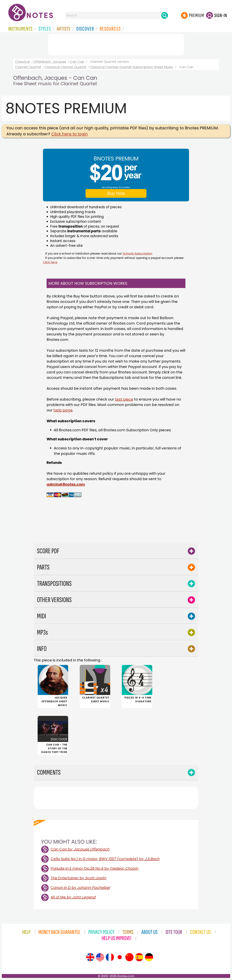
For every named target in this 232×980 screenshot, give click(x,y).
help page (63, 410)
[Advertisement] (116, 44)
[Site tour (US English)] (100, 957)
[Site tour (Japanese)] (120, 957)
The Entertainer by (78, 878)
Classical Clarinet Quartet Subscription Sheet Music (132, 67)
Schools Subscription (137, 254)
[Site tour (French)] (110, 957)
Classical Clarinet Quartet (66, 67)
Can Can (77, 62)
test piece (124, 399)
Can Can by (80, 849)
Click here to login (70, 134)
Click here (50, 262)
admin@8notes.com (66, 484)
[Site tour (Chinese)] (129, 957)
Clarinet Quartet (28, 67)
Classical (22, 62)
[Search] (165, 15)
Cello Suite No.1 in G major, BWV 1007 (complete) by (105, 859)
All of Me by (73, 897)
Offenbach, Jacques (50, 62)
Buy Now (116, 193)
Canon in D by (80, 888)
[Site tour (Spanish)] (139, 957)
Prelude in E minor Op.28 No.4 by (94, 868)
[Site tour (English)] (90, 957)
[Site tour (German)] (149, 957)
